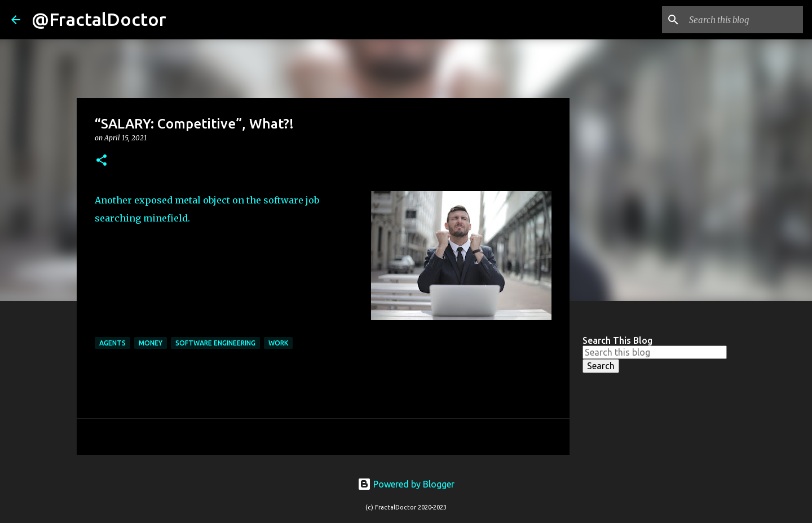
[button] (101, 161)
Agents (112, 343)
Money (151, 343)
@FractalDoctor (99, 19)
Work (278, 343)
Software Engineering (215, 343)
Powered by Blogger (406, 484)
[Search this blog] (744, 20)
